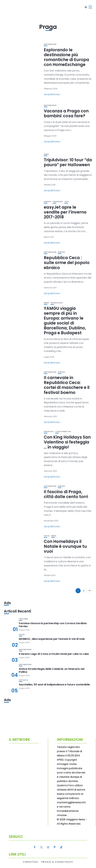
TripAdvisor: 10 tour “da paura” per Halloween (68, 162)
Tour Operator (63, 432)
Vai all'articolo (52, 94)
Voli (66, 202)
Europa (47, 202)
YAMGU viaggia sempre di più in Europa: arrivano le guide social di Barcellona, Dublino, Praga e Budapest (65, 321)
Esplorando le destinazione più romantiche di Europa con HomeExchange (66, 57)
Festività (23, 680)
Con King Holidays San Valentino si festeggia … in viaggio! (67, 442)
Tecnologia (56, 303)
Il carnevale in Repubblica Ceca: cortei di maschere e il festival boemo (67, 385)
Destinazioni (50, 44)
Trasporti (58, 202)
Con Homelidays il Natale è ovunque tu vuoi (65, 546)
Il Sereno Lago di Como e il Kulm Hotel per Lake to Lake (54, 654)
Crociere (23, 619)
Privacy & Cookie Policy (57, 862)
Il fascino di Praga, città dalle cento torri (66, 494)
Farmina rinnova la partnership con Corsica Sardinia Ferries (53, 625)
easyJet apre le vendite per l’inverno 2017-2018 (65, 212)
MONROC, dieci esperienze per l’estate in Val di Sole (52, 639)
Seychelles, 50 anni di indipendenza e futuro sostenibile (54, 685)
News (46, 154)
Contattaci (31, 862)
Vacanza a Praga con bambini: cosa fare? (66, 113)
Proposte (49, 432)
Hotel (47, 536)
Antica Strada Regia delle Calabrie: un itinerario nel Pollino (52, 670)
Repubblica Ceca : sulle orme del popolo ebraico (67, 263)
